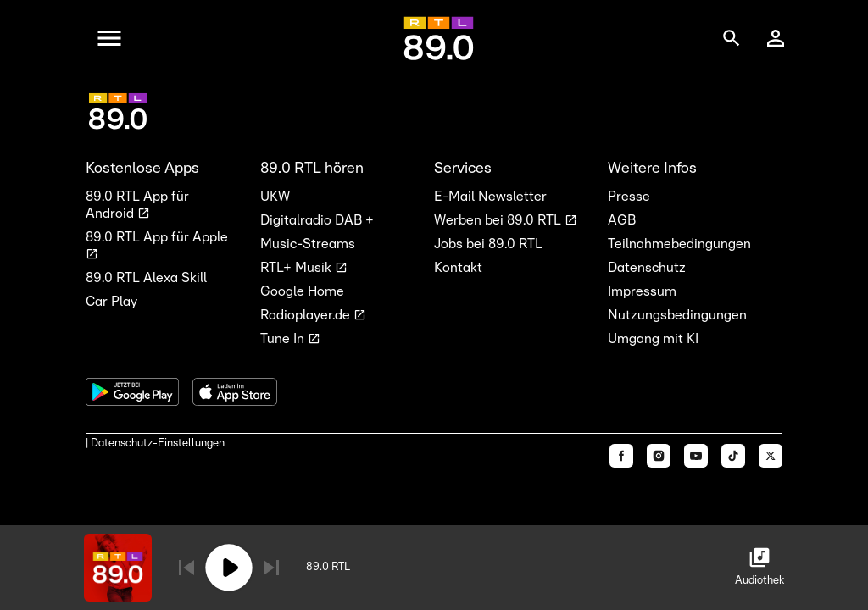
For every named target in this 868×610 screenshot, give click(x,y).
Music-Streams (308, 244)
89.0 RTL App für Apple (157, 237)
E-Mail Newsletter (490, 197)
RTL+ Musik (298, 268)
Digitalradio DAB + (317, 220)
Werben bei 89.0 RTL (499, 220)
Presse (629, 197)
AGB (622, 220)
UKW (275, 197)
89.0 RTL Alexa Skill (146, 278)
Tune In (284, 339)
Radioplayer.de (307, 315)
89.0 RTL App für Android (137, 205)
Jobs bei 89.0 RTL (488, 244)
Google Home (302, 291)
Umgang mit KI (653, 339)
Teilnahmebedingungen (679, 244)
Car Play (111, 302)
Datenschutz (647, 268)
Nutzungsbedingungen (677, 315)
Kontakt (458, 268)
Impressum (642, 291)
